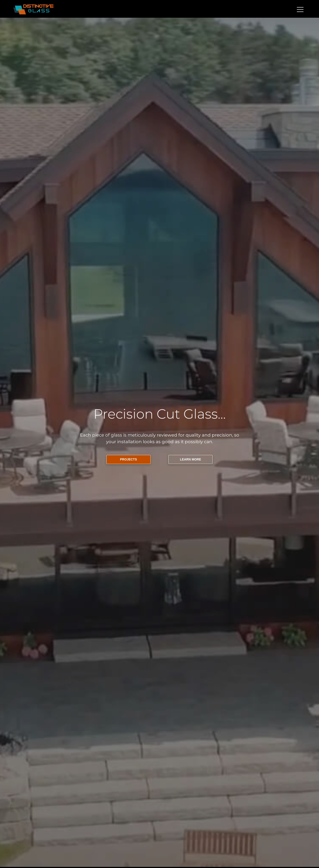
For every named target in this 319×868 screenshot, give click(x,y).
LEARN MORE (191, 459)
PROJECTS (129, 459)
